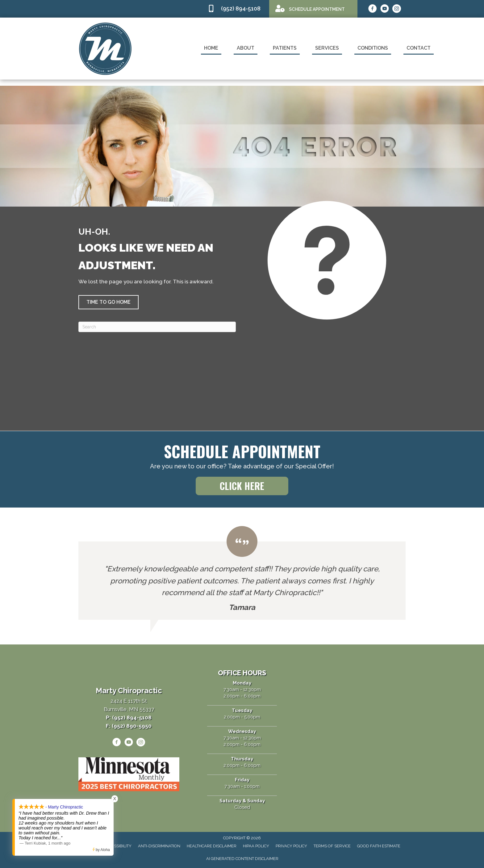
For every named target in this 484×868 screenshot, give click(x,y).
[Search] (157, 327)
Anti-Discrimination (159, 846)
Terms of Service (332, 846)
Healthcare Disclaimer (212, 846)
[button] (108, 302)
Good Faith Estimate (379, 846)
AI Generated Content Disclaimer (242, 859)
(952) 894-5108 (241, 8)
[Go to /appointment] (313, 8)
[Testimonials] (242, 573)
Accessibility (118, 846)
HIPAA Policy (256, 846)
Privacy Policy (291, 846)
